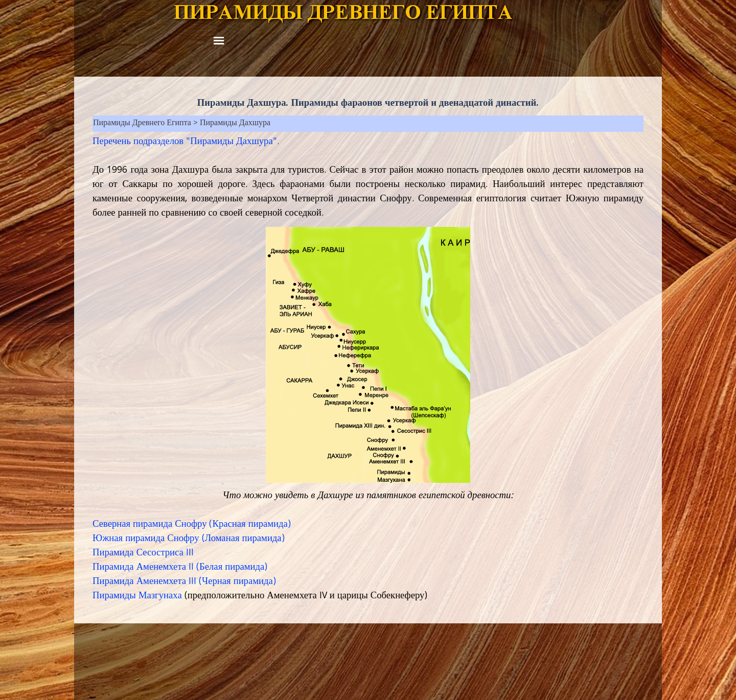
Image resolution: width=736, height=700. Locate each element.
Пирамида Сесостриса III (143, 553)
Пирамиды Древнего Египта (142, 124)
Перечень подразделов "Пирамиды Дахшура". (186, 142)
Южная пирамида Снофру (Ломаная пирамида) (189, 539)
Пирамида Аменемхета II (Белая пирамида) (180, 568)
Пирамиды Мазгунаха (137, 596)
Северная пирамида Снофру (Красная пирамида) (192, 525)
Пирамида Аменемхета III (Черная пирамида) (184, 582)
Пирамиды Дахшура (235, 124)
